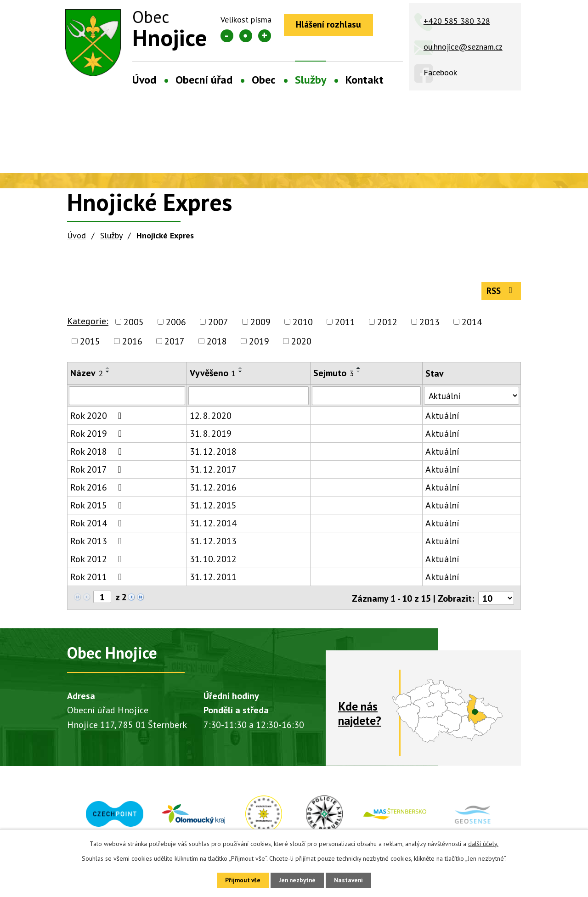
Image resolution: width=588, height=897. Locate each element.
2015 (90, 344)
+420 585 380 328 (457, 21)
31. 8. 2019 (210, 437)
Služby (311, 80)
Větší (265, 36)
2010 (303, 325)
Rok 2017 (98, 473)
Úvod (144, 80)
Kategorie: (88, 324)
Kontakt (365, 80)
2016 (132, 344)
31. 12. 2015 (212, 509)
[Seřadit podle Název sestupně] (108, 375)
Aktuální (440, 419)
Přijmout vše (238, 880)
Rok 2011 (98, 581)
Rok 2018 (98, 455)
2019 (259, 344)
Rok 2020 (98, 419)
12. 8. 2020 (210, 419)
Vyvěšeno (212, 376)
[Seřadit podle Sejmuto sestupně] (357, 375)
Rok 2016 (98, 491)
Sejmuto (332, 376)
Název (87, 376)
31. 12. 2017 (212, 473)
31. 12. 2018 (212, 455)
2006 (176, 325)
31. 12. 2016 (212, 491)
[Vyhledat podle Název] (127, 399)
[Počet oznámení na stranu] (496, 601)
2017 (175, 344)
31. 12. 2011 (212, 581)
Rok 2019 (98, 437)
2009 (260, 325)
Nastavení (353, 880)
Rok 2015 (98, 509)
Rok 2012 (98, 563)
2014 (472, 325)
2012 (387, 325)
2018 (217, 344)
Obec (264, 80)
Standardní (246, 36)
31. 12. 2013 (212, 545)
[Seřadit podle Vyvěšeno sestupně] (240, 375)
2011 (345, 325)
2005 (134, 325)
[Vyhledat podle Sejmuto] (364, 399)
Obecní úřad (204, 80)
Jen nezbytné (297, 880)
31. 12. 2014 (212, 527)
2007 (218, 325)
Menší (227, 36)
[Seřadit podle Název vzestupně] (108, 371)
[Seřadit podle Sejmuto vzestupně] (357, 371)
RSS (500, 293)
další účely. (483, 842)
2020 (301, 344)
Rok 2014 (98, 527)
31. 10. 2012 (212, 563)
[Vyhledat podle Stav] (470, 399)
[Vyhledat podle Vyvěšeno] (247, 399)
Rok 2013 (98, 545)
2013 (430, 325)
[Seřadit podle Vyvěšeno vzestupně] (240, 371)
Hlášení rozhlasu (331, 25)
